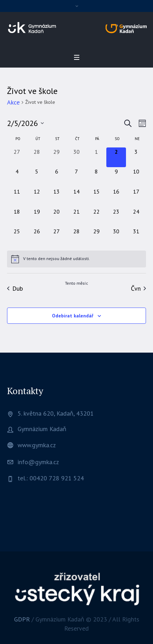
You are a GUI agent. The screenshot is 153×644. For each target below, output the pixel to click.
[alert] (76, 259)
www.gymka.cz (37, 445)
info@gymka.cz (38, 462)
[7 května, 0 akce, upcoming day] (77, 177)
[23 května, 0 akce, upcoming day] (116, 217)
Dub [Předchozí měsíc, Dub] (15, 288)
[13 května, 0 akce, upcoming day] (57, 197)
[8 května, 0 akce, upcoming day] (96, 177)
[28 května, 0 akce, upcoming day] (77, 237)
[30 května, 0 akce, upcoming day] (116, 237)
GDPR (22, 619)
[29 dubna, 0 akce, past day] (57, 157)
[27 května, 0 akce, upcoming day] (57, 237)
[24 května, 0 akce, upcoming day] (136, 217)
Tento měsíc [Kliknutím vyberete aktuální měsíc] (76, 283)
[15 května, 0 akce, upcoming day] (96, 197)
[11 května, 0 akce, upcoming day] (17, 197)
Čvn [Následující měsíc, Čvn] (138, 288)
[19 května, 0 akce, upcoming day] (37, 217)
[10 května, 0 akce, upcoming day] (136, 177)
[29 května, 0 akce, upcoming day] (96, 237)
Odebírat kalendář (73, 316)
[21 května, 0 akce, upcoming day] (77, 217)
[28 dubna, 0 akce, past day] (37, 157)
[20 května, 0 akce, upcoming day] (57, 217)
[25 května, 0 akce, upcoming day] (17, 237)
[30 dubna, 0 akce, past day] (77, 157)
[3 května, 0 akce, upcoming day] (136, 157)
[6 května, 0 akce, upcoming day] (57, 177)
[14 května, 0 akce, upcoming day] (77, 197)
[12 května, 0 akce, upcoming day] (37, 197)
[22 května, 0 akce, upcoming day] (96, 217)
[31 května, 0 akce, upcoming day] (136, 237)
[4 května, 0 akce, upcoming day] (17, 177)
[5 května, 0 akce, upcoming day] (37, 177)
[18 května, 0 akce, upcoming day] (17, 217)
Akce (13, 102)
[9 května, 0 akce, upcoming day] (116, 177)
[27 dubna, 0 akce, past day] (17, 157)
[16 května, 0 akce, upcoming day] (116, 197)
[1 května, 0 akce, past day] (96, 157)
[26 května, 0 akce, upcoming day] (37, 237)
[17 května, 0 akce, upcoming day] (136, 197)
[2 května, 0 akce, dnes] (116, 157)
